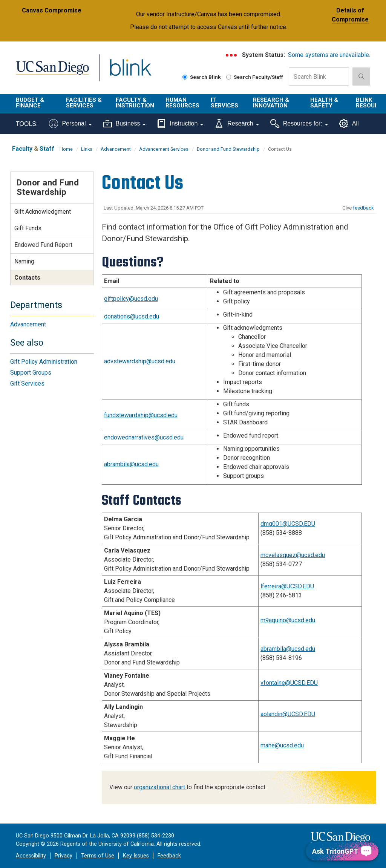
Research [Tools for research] (237, 124)
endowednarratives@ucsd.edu (144, 437)
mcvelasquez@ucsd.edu (293, 555)
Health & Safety (324, 103)
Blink (123, 72)
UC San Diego (50, 72)
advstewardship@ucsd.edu (140, 361)
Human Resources (182, 103)
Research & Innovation (271, 103)
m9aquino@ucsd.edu (288, 620)
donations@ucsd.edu (132, 316)
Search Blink (202, 77)
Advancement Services (164, 149)
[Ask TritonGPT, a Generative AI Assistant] (342, 851)
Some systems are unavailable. (329, 55)
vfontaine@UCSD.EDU (289, 683)
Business (124, 124)
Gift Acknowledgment (43, 212)
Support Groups (31, 373)
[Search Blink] (185, 77)
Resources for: (299, 124)
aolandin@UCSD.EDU (288, 714)
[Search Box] (319, 77)
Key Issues (136, 856)
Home (66, 149)
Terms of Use (98, 856)
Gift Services (27, 383)
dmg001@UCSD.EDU (288, 524)
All (349, 124)
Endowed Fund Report (43, 245)
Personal (70, 124)
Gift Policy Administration (44, 362)
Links (87, 149)
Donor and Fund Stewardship (228, 149)
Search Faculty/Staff (255, 77)
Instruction (180, 124)
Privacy (64, 856)
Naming (24, 261)
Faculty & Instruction (135, 103)
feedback (363, 208)
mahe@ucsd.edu (282, 745)
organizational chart (160, 787)
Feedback (169, 856)
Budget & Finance (30, 103)
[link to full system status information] (232, 55)
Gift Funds (28, 228)
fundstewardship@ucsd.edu (141, 415)
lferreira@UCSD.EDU (287, 586)
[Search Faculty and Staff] (229, 77)
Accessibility (31, 856)
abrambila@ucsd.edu (131, 464)
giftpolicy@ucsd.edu (131, 299)
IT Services (224, 103)
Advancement (116, 149)
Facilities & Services (84, 103)
